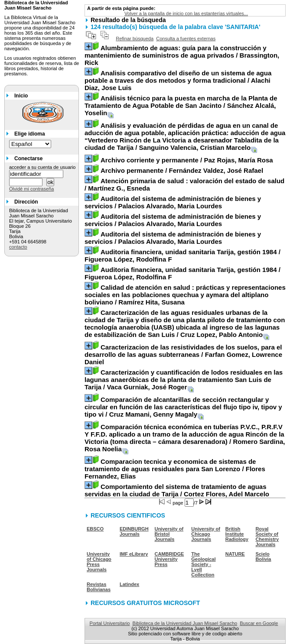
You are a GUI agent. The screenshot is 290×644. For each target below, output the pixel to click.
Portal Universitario (110, 623)
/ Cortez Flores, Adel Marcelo (177, 490)
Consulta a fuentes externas (186, 39)
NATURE (235, 554)
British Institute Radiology (237, 534)
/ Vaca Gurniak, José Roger (184, 380)
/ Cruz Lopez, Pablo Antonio (185, 324)
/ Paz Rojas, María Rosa (187, 160)
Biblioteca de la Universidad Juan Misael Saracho (185, 623)
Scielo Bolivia (263, 557)
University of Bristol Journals (169, 534)
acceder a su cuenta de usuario (42, 167)
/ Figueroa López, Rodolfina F (182, 256)
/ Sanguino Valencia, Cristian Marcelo (185, 136)
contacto (18, 247)
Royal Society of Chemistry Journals (267, 537)
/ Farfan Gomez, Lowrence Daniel (183, 354)
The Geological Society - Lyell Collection (203, 564)
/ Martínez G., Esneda (184, 184)
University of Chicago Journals (206, 534)
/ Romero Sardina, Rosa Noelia (185, 438)
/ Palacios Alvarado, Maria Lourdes (173, 202)
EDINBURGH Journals (134, 531)
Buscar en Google (259, 623)
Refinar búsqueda (135, 39)
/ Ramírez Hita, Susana (185, 295)
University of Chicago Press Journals (99, 562)
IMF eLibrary (134, 554)
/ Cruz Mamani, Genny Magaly (183, 407)
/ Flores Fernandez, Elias (175, 469)
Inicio (21, 96)
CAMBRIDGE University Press (169, 559)
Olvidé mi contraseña (31, 189)
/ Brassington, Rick (182, 55)
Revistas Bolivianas (99, 587)
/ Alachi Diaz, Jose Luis (178, 80)
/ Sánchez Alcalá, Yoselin (181, 105)
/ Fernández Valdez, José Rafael (182, 170)
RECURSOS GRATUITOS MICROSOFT (145, 603)
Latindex (129, 584)
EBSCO (95, 529)
